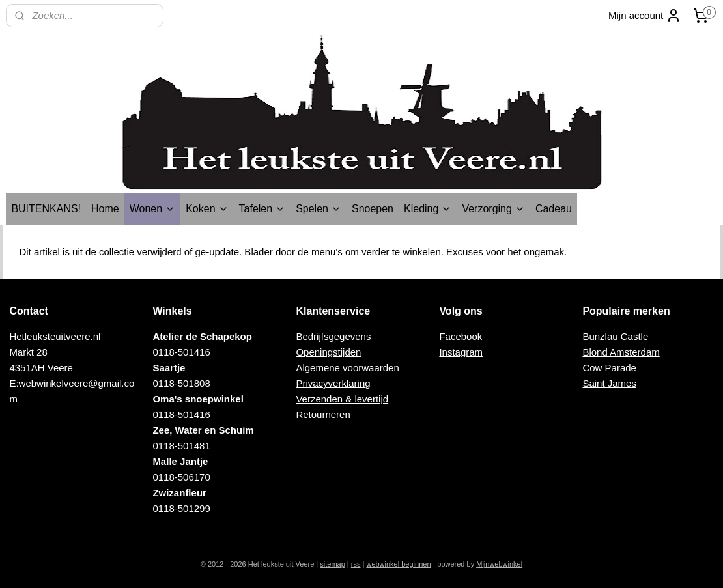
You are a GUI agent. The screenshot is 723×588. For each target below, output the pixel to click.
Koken (207, 209)
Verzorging (493, 209)
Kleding (428, 209)
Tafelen (262, 209)
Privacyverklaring (333, 383)
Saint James (609, 383)
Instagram (461, 352)
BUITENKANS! (46, 209)
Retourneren (323, 414)
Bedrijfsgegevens (333, 336)
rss (356, 564)
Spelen (319, 209)
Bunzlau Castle (615, 336)
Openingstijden (328, 352)
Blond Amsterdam (621, 352)
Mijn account (645, 16)
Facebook (461, 336)
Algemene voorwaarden (347, 368)
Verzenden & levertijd (342, 399)
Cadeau (554, 209)
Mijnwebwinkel (499, 564)
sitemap (333, 564)
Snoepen (373, 209)
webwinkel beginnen (398, 564)
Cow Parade (609, 368)
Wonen (152, 209)
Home (105, 209)
